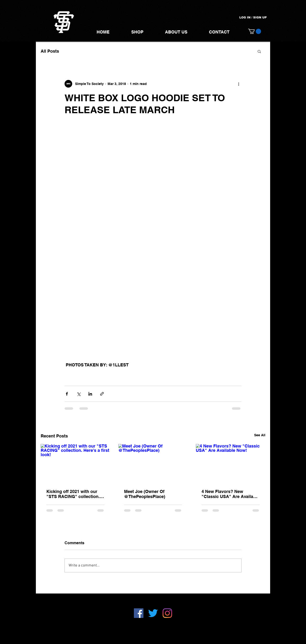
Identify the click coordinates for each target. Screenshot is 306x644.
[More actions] (239, 84)
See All (260, 435)
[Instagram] (167, 613)
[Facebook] (139, 613)
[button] (255, 31)
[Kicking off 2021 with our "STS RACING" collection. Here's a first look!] (75, 463)
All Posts (50, 51)
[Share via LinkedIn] (90, 394)
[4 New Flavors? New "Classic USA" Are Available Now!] (231, 463)
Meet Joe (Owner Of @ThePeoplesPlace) (145, 494)
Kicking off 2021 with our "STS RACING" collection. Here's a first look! (73, 494)
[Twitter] (153, 613)
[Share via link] (102, 394)
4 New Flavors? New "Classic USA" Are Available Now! (230, 494)
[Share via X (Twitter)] (79, 394)
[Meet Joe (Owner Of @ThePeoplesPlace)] (153, 464)
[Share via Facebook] (67, 394)
